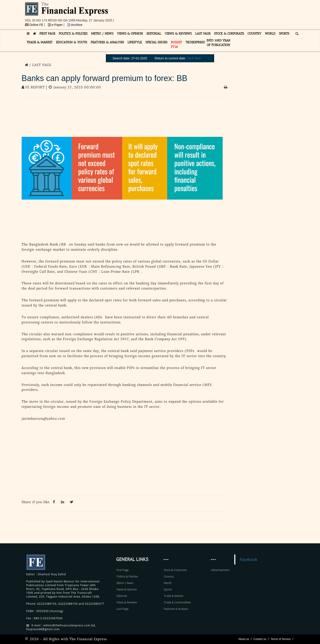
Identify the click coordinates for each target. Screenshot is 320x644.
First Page (123, 570)
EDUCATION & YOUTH (72, 42)
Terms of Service (281, 639)
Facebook (249, 559)
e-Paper (56, 25)
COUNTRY (254, 34)
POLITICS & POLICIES (73, 34)
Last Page (122, 609)
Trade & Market (173, 596)
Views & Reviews (127, 602)
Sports (168, 589)
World (167, 583)
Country (169, 576)
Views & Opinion (127, 589)
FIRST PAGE (47, 34)
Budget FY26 (176, 45)
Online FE (35, 25)
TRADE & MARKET (40, 42)
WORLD (270, 34)
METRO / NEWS (102, 34)
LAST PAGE (203, 34)
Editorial (122, 596)
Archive (75, 25)
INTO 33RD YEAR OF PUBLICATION (218, 43)
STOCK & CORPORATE (229, 34)
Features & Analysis (176, 609)
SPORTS (284, 34)
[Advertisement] (222, 12)
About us (244, 639)
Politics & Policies (127, 576)
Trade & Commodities (177, 602)
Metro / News (125, 583)
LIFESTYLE (135, 42)
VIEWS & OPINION (130, 34)
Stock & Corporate (175, 570)
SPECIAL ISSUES (156, 42)
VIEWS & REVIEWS (178, 34)
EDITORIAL (154, 34)
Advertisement (220, 570)
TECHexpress (195, 42)
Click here (194, 58)
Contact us (260, 639)
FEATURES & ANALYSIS (107, 42)
